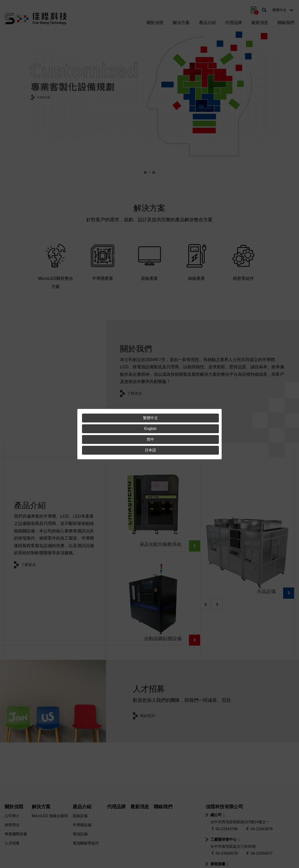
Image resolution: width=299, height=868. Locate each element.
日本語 (150, 450)
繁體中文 (150, 418)
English (150, 429)
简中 (150, 439)
